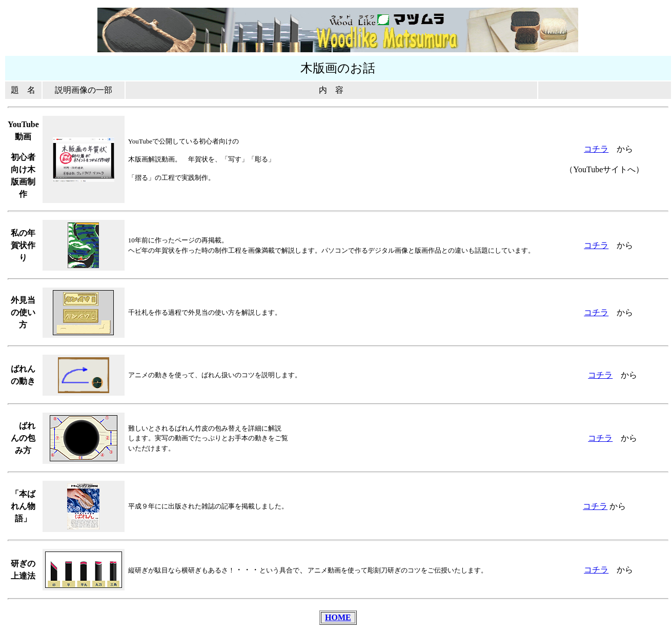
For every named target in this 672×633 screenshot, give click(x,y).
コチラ (596, 149)
